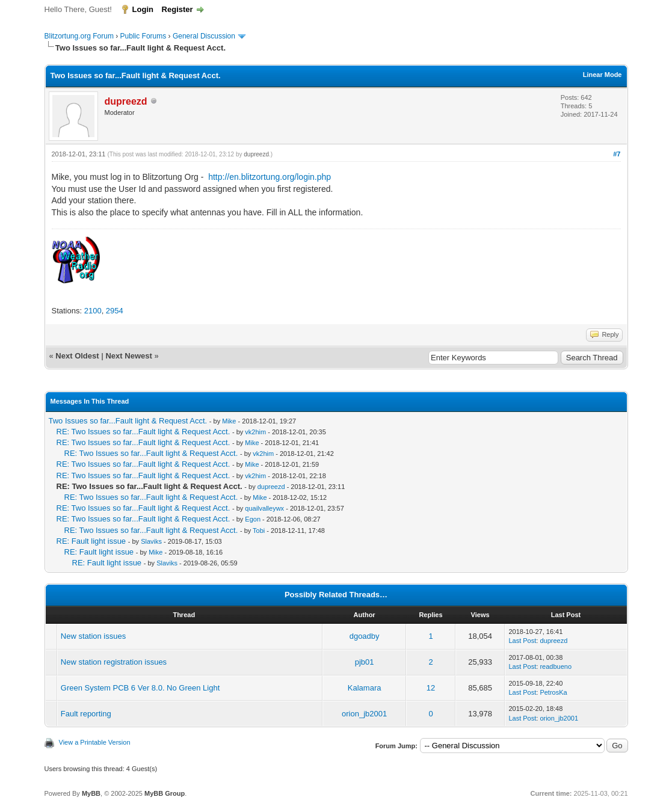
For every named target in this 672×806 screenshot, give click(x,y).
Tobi (259, 531)
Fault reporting (86, 714)
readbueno (556, 666)
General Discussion (204, 36)
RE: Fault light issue (91, 541)
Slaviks (151, 541)
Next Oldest (77, 356)
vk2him (255, 432)
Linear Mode (603, 75)
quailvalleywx (264, 508)
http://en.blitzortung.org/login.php (270, 177)
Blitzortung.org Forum (79, 36)
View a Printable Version (95, 742)
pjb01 (365, 662)
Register (177, 9)
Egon (253, 519)
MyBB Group (165, 793)
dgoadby (365, 636)
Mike (229, 421)
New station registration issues (114, 662)
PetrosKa (553, 692)
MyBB (91, 793)
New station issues (93, 636)
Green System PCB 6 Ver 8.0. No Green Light (140, 688)
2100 (93, 311)
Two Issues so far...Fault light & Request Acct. (128, 421)
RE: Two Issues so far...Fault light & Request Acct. (143, 432)
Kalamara (365, 688)
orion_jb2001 (364, 714)
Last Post (522, 641)
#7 (617, 154)
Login (143, 9)
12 (431, 688)
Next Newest (128, 356)
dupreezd (256, 154)
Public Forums (143, 36)
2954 (115, 311)
